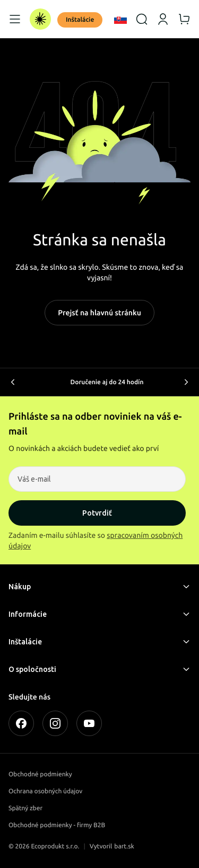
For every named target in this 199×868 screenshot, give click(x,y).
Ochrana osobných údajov (45, 791)
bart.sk (124, 847)
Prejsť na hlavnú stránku (99, 313)
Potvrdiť (97, 513)
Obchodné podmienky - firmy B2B (57, 825)
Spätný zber (25, 808)
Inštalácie (80, 20)
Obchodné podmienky (40, 774)
